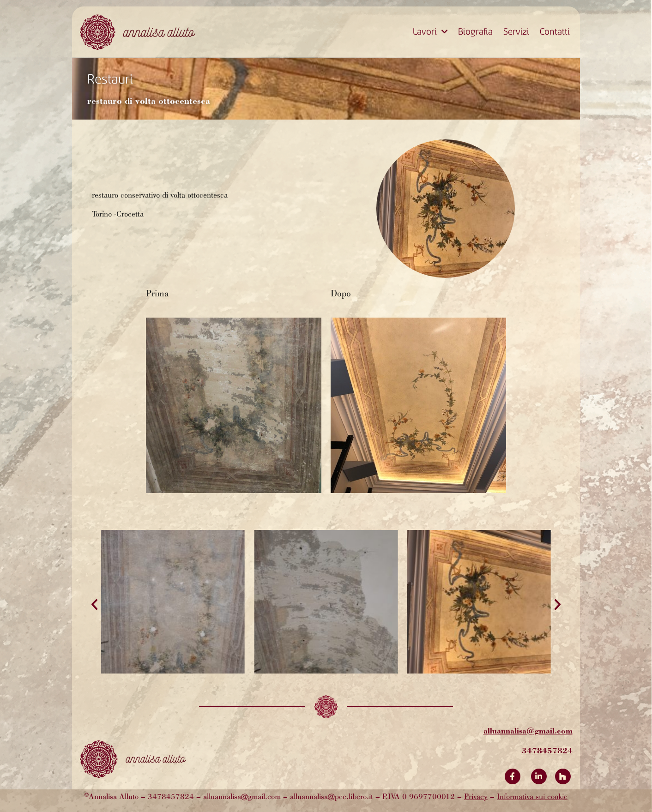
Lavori (430, 32)
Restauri (110, 79)
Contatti (555, 32)
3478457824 (547, 750)
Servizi (516, 32)
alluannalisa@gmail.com (528, 731)
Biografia (475, 32)
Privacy (476, 797)
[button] (94, 604)
